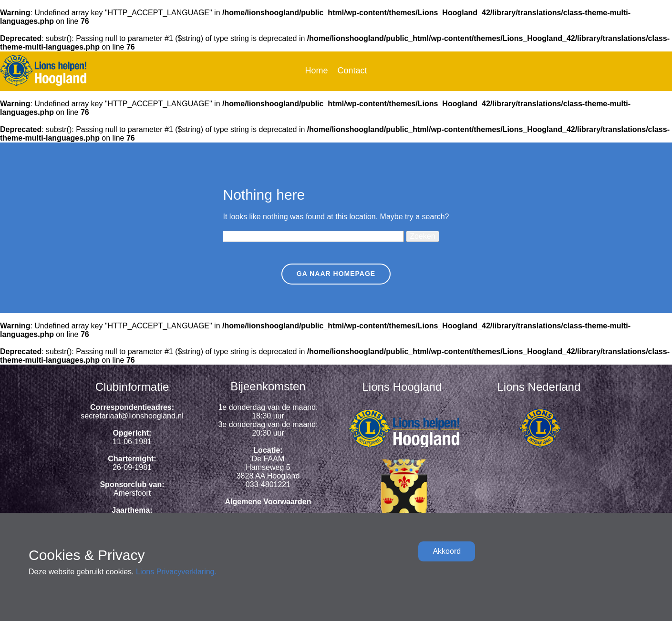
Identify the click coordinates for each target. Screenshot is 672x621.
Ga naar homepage (336, 274)
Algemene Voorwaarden (268, 502)
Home (316, 71)
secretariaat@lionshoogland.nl (132, 416)
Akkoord (447, 551)
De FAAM (268, 459)
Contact (352, 71)
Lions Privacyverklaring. (176, 572)
